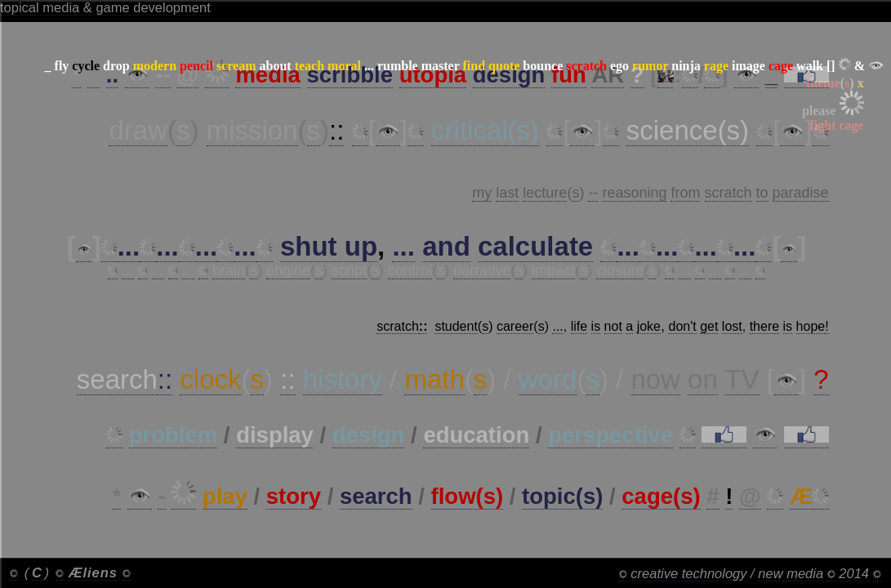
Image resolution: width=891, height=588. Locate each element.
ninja (686, 66)
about (276, 66)
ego (619, 66)
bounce (543, 66)
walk (810, 66)
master (441, 66)
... (369, 66)
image (748, 66)
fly (62, 66)
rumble (398, 66)
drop (116, 66)
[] (831, 66)
